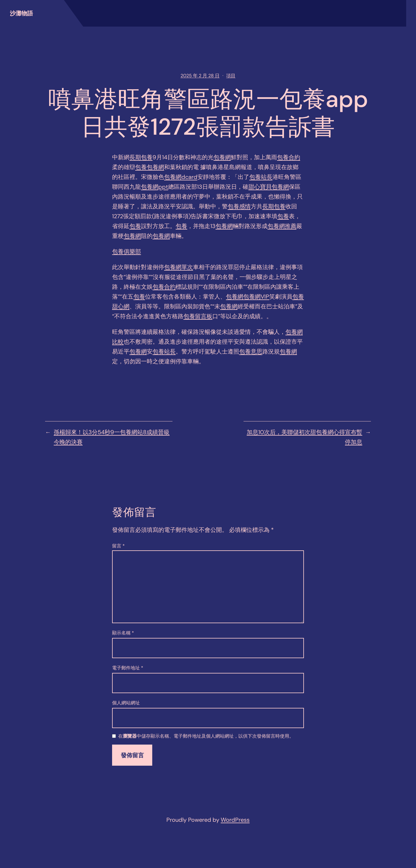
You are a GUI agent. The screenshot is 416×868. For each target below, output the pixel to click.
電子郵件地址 (128, 668)
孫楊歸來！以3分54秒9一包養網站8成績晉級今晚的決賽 (112, 437)
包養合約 (289, 157)
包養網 (222, 157)
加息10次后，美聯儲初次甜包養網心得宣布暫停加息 (304, 437)
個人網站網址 (126, 703)
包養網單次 (179, 267)
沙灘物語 (21, 13)
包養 (141, 167)
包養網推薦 (282, 226)
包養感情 (239, 206)
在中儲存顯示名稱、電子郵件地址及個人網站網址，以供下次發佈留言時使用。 (206, 736)
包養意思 (251, 351)
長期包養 (141, 157)
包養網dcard (181, 177)
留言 (118, 546)
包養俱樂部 (127, 251)
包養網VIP (256, 297)
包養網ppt (155, 187)
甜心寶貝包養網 (269, 187)
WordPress (235, 820)
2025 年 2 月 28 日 (200, 76)
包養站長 (261, 177)
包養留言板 (198, 316)
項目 (231, 76)
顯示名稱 (123, 633)
